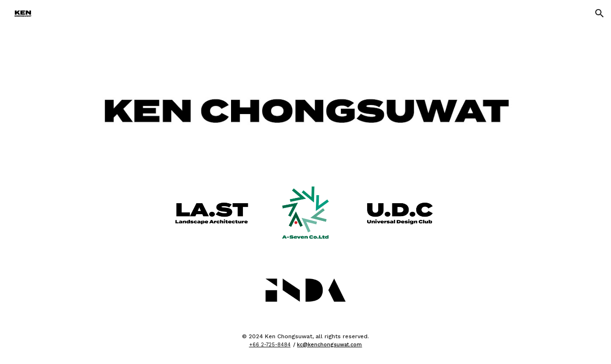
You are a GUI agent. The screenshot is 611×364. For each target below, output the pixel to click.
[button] (600, 13)
